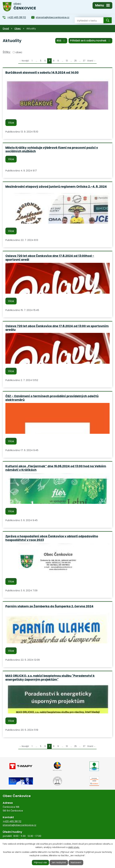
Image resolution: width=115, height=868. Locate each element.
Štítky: (7, 52)
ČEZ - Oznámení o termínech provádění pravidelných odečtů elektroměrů (52, 398)
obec (19, 52)
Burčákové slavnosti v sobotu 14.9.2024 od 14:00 (42, 72)
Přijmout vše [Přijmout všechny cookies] (40, 862)
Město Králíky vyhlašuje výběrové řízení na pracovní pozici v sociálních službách (52, 149)
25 (75, 61)
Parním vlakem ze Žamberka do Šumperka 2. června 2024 (49, 606)
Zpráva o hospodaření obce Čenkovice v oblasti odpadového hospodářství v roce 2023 (52, 538)
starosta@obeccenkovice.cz (19, 825)
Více (11, 123)
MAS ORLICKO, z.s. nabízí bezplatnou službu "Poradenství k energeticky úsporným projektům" (50, 678)
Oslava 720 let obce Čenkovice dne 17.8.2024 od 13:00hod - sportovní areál (50, 258)
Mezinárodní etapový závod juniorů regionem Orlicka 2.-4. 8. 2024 (56, 186)
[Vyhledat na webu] (87, 20)
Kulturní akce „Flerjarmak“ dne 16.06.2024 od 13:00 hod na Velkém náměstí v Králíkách (56, 468)
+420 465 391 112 (12, 821)
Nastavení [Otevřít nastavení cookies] (76, 862)
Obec (18, 29)
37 (84, 61)
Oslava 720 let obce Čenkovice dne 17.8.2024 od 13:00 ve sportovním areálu (57, 328)
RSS (61, 41)
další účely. (74, 847)
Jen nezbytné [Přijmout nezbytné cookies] (59, 862)
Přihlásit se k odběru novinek (90, 41)
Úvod (6, 29)
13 (67, 61)
